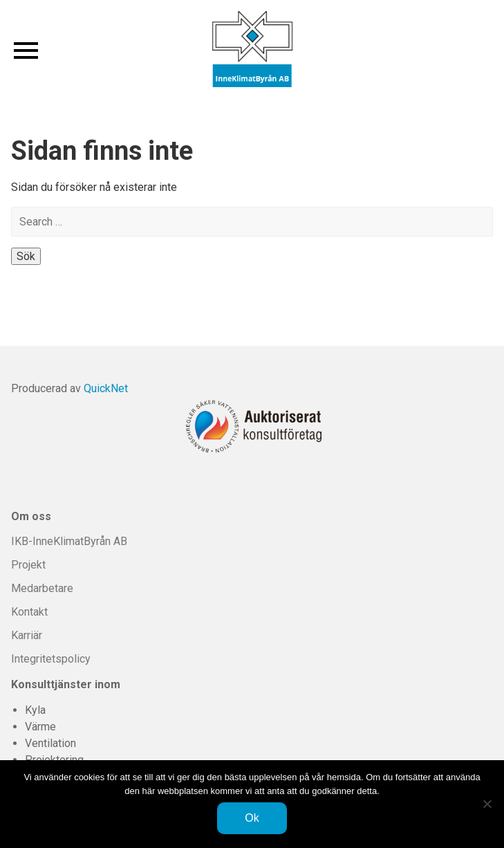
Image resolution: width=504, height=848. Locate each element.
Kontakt (29, 612)
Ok (252, 818)
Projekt (28, 565)
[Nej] (487, 804)
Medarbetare (42, 588)
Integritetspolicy (51, 659)
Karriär (27, 635)
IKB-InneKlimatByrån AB (69, 541)
